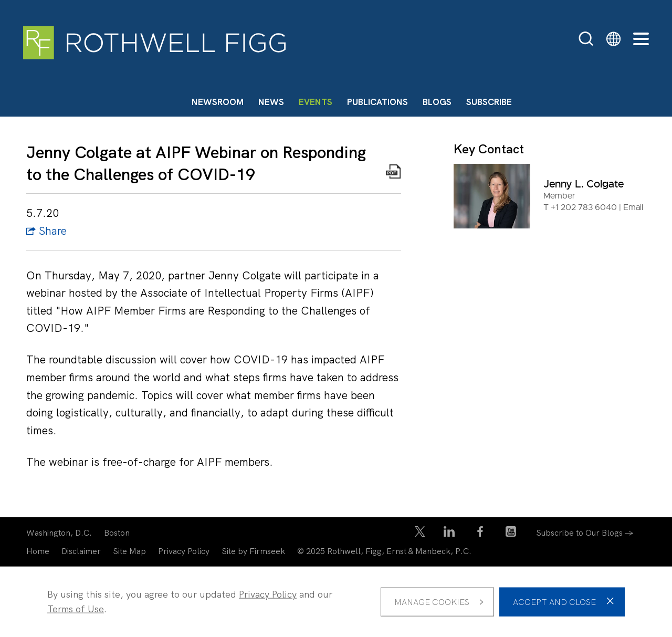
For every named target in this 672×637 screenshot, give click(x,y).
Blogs (437, 102)
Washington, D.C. (59, 533)
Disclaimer (81, 551)
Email (633, 207)
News (271, 102)
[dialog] (336, 602)
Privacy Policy (184, 551)
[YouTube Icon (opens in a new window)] (511, 534)
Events (316, 102)
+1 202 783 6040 (584, 207)
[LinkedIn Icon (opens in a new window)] (449, 534)
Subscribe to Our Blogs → (585, 533)
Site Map (129, 551)
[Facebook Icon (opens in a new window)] (480, 534)
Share (46, 231)
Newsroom (218, 102)
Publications (377, 102)
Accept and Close (554, 602)
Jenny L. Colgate (584, 184)
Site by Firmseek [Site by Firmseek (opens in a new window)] (253, 551)
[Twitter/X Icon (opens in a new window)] (420, 534)
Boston (117, 533)
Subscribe (489, 102)
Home (38, 551)
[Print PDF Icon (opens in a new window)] (393, 174)
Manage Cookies (432, 602)
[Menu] (641, 39)
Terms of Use (76, 609)
